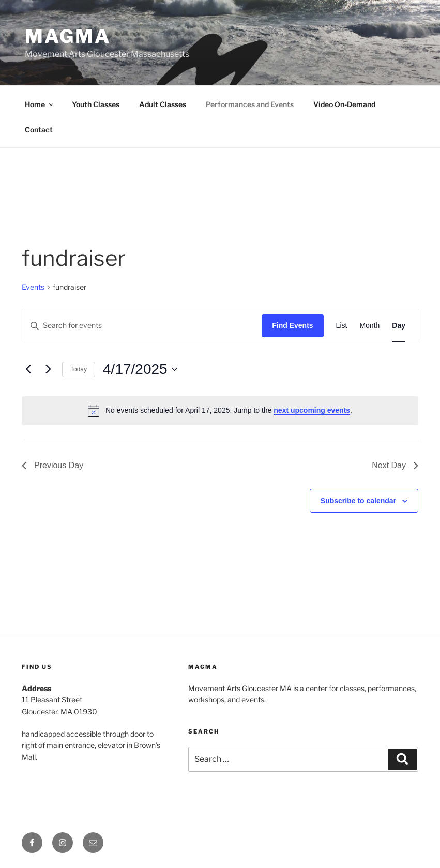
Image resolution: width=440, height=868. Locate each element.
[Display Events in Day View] (399, 326)
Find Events (292, 325)
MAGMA (67, 36)
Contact (39, 130)
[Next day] (48, 369)
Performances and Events (250, 104)
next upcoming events (312, 410)
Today (79, 369)
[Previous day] (28, 369)
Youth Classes (96, 104)
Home (40, 104)
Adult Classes (163, 104)
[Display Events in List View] (342, 326)
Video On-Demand (344, 104)
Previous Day (52, 465)
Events (33, 287)
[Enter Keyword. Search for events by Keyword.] (142, 326)
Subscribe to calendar (358, 501)
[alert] (220, 411)
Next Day (395, 465)
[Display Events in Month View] (369, 326)
